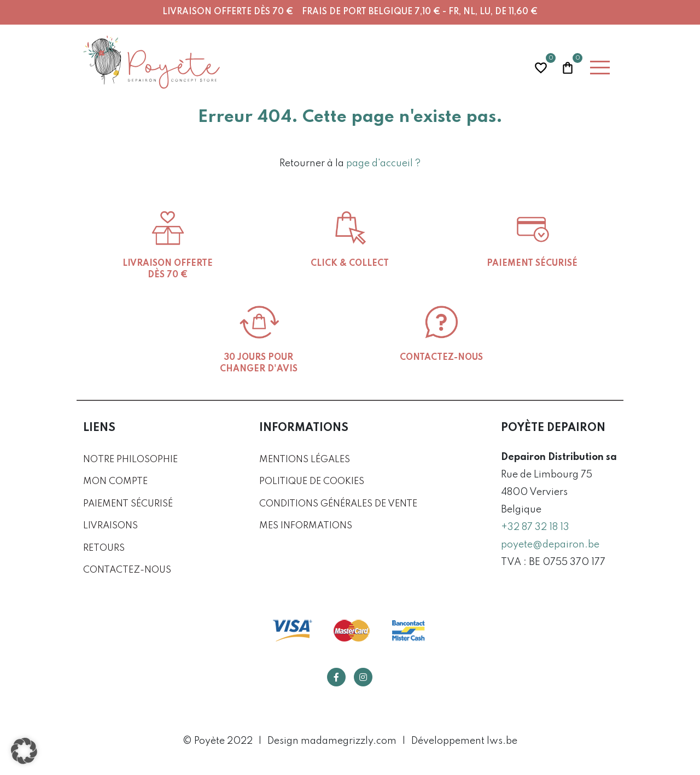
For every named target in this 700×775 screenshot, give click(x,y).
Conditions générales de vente (338, 504)
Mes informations (306, 526)
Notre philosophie (130, 460)
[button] (24, 751)
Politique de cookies (312, 482)
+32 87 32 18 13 (535, 527)
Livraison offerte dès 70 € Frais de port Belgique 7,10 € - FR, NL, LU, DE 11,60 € (350, 12)
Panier (568, 66)
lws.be (502, 741)
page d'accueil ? (383, 164)
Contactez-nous (127, 570)
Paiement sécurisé (128, 504)
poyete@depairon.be (550, 545)
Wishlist (541, 66)
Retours (104, 548)
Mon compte (115, 482)
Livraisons (110, 526)
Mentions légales (305, 460)
